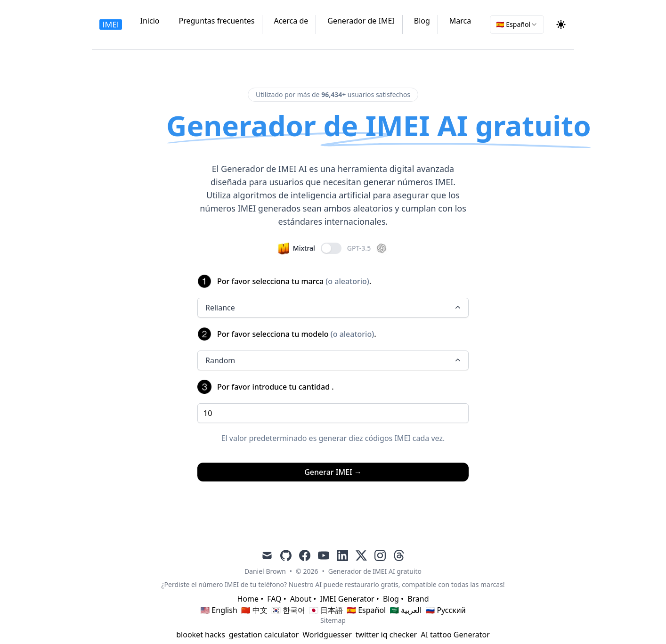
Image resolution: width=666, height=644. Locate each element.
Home (248, 599)
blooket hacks (201, 635)
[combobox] (517, 24)
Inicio (150, 21)
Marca (460, 21)
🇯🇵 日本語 (326, 610)
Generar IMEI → (333, 472)
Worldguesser (327, 635)
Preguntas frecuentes (216, 21)
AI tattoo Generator (455, 635)
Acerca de (291, 21)
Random (334, 360)
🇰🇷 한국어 (288, 610)
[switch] (331, 248)
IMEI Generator (347, 599)
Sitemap (333, 620)
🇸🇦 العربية (406, 610)
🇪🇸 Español (366, 610)
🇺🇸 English (219, 610)
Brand (418, 599)
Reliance (334, 308)
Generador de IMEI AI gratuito (375, 571)
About (301, 599)
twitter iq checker (386, 635)
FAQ (274, 599)
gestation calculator (264, 635)
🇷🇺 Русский (445, 610)
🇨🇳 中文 (254, 610)
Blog (422, 21)
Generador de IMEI (361, 21)
